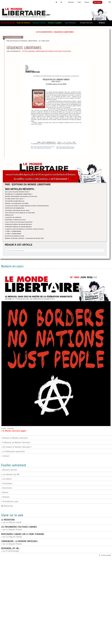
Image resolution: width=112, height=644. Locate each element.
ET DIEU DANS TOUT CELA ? (15, 199)
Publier (79, 2)
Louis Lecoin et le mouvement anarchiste (19, 222)
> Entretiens (7, 488)
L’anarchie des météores (13, 217)
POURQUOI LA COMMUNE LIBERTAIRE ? (19, 194)
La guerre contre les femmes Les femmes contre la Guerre (24, 229)
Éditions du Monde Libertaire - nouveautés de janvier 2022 (24, 238)
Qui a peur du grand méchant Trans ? (17, 192)
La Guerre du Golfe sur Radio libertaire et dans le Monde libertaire (27, 206)
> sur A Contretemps (10, 550)
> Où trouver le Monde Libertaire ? (16, 447)
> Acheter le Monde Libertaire (14, 438)
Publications (71, 2)
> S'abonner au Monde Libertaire (16, 442)
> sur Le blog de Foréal (11, 521)
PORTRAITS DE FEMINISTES (15, 208)
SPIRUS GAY (9, 215)
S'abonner (87, 2)
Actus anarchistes (44, 32)
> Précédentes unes (10, 501)
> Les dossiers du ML (10, 474)
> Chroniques (7, 483)
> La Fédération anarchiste (13, 451)
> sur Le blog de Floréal (19, 528)
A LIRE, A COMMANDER (13, 231)
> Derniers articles (9, 470)
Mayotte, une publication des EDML (17, 203)
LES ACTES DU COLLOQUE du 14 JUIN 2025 (20, 213)
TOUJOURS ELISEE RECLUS (15, 201)
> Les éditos (6, 479)
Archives (102, 23)
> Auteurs (5, 497)
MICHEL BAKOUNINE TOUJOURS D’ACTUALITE (21, 196)
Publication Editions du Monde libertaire (18, 224)
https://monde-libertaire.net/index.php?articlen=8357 (47, 51)
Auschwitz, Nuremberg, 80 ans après (17, 210)
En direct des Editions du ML (15, 236)
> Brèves (5, 492)
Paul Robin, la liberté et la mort (15, 220)
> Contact (5, 456)
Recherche (7, 506)
